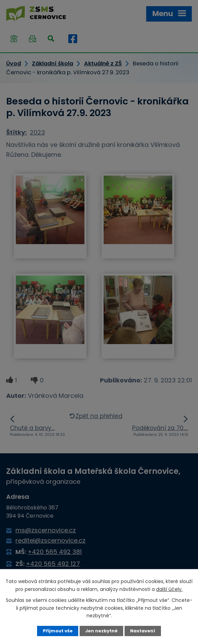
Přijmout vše (58, 631)
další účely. (169, 589)
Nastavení (143, 631)
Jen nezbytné (101, 631)
